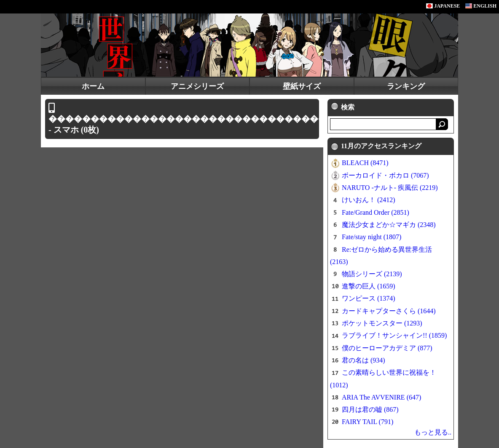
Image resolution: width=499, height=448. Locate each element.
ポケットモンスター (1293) (382, 323)
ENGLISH (481, 6)
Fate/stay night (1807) (372, 237)
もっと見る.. (433, 432)
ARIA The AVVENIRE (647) (381, 397)
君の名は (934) (364, 360)
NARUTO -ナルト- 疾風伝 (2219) (390, 188)
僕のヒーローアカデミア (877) (387, 348)
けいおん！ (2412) (369, 200)
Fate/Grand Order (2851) (376, 212)
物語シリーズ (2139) (372, 274)
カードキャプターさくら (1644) (389, 311)
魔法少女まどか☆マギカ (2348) (389, 225)
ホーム (93, 86)
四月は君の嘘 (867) (370, 409)
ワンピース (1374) (369, 298)
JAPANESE (443, 6)
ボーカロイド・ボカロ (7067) (385, 175)
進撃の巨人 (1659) (369, 286)
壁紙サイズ (302, 86)
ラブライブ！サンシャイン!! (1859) (394, 335)
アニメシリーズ (197, 86)
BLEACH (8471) (365, 163)
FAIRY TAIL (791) (368, 422)
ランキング (406, 86)
